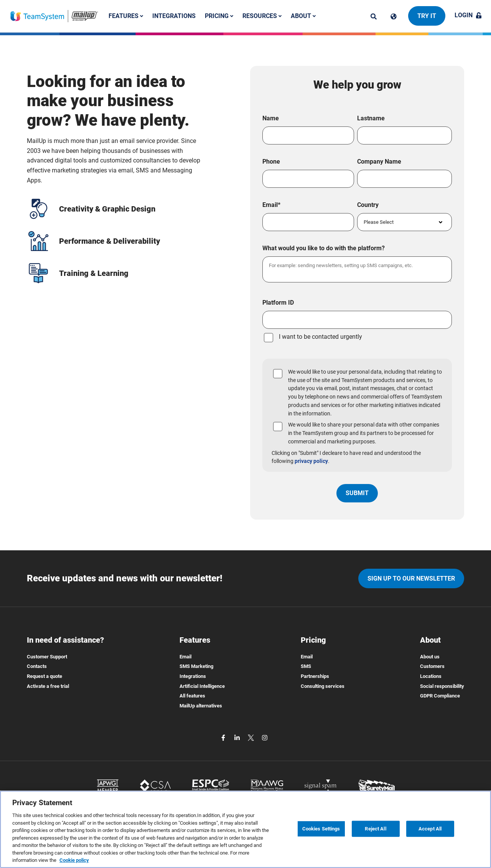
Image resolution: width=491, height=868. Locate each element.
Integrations (174, 16)
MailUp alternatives (201, 706)
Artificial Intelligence (202, 686)
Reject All (375, 829)
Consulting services (323, 686)
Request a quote (44, 676)
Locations (431, 676)
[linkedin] (238, 737)
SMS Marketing (196, 666)
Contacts (37, 666)
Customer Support (47, 657)
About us (430, 657)
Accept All (430, 829)
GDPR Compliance (440, 696)
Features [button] (126, 16)
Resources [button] (262, 16)
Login (468, 15)
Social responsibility (442, 686)
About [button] (303, 16)
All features (192, 696)
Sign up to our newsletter (411, 578)
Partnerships (315, 676)
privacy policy (311, 461)
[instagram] (265, 737)
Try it (427, 16)
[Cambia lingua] (394, 16)
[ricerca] (374, 16)
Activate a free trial (48, 686)
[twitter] (252, 737)
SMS (306, 666)
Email (185, 657)
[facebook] (224, 737)
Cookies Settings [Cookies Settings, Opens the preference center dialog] (321, 829)
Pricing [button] (219, 16)
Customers (432, 666)
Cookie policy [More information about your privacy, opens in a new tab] (74, 860)
